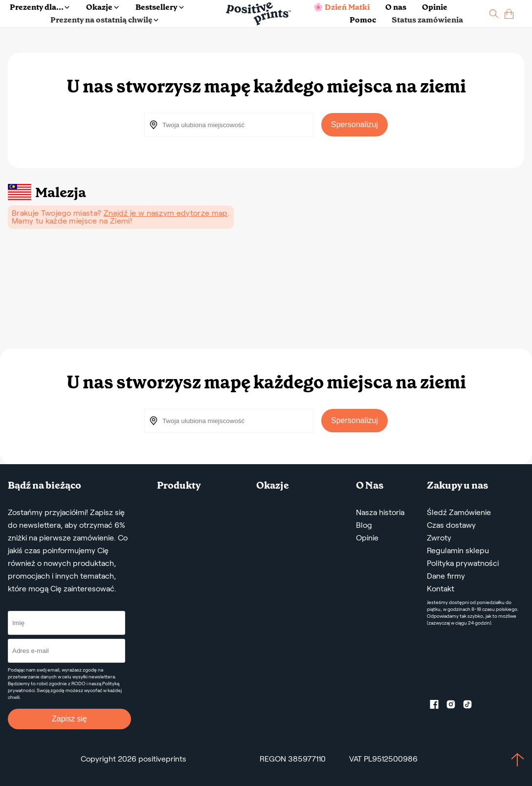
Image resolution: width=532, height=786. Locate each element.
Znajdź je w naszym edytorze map (166, 213)
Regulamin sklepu (458, 550)
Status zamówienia (427, 20)
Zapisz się (69, 719)
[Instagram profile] (455, 706)
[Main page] (258, 14)
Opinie (435, 7)
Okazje (102, 7)
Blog (364, 525)
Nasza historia (380, 512)
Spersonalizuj (355, 124)
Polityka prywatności (463, 563)
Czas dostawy (451, 525)
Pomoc (363, 20)
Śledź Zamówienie (459, 512)
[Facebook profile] (438, 706)
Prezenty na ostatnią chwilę (104, 20)
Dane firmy (446, 576)
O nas (396, 7)
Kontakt (441, 589)
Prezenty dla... (40, 7)
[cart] (509, 14)
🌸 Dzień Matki (342, 7)
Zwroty (439, 538)
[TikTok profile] (471, 706)
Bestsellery (159, 7)
